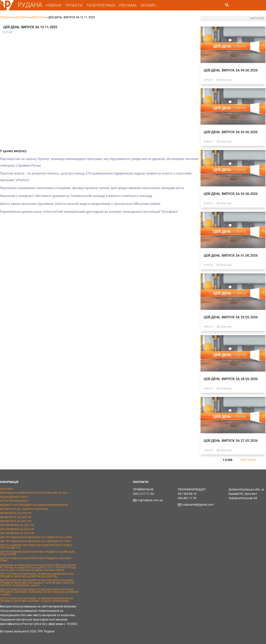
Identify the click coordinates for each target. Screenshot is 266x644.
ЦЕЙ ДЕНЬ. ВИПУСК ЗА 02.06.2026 (231, 194)
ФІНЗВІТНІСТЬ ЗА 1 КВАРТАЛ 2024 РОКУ (24, 509)
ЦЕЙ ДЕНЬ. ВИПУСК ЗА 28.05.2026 (231, 379)
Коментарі (226, 80)
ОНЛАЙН (148, 5)
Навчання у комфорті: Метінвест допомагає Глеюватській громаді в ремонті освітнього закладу (76, 196)
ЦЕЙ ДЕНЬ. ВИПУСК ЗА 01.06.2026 (231, 256)
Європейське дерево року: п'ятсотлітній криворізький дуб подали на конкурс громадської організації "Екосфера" (89, 212)
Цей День (22, 17)
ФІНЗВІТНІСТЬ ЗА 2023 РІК (16, 513)
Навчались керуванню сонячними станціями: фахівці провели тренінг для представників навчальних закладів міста (92, 188)
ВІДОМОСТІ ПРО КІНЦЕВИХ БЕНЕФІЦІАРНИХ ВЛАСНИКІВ (34, 505)
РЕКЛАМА (128, 5)
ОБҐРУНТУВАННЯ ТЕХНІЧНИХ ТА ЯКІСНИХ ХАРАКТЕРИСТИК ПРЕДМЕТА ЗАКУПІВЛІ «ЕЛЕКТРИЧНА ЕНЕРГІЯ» (37, 575)
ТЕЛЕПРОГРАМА (101, 5)
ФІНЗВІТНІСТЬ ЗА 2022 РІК (16, 517)
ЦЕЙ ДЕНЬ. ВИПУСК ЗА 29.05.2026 (231, 317)
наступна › (249, 460)
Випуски (38, 17)
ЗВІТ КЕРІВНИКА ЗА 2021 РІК (17, 525)
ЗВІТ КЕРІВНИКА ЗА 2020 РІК (17, 529)
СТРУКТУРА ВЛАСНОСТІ (14, 501)
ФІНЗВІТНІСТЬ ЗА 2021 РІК (16, 521)
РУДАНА (30, 5)
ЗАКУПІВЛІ (6, 489)
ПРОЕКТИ (74, 5)
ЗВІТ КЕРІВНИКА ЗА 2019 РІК (17, 533)
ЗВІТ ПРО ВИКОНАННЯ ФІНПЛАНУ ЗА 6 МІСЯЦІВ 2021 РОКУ (36, 541)
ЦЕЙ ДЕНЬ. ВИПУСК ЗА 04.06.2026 (231, 70)
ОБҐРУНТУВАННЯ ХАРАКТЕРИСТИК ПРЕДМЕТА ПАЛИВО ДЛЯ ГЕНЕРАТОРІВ (37, 553)
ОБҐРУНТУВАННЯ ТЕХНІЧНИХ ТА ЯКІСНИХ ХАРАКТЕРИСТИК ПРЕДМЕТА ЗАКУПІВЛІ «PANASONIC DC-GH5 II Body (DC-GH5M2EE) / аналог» (39, 592)
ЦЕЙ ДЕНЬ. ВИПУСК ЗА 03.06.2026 (231, 132)
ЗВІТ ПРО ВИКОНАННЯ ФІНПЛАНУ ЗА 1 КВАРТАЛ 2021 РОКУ (36, 537)
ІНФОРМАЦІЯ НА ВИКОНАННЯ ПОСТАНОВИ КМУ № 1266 (34, 493)
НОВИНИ (54, 5)
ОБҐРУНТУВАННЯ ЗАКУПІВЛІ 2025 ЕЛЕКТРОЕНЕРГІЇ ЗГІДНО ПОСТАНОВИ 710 (36, 547)
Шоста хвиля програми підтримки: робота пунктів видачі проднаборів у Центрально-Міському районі (80, 204)
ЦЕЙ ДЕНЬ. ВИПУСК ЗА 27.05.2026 (231, 441)
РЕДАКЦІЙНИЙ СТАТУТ (14, 497)
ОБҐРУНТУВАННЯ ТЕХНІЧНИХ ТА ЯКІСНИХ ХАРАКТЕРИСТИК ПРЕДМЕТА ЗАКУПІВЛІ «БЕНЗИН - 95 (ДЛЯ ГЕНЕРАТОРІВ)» (37, 600)
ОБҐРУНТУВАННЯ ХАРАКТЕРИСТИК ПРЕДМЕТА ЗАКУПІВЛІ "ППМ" (36, 560)
